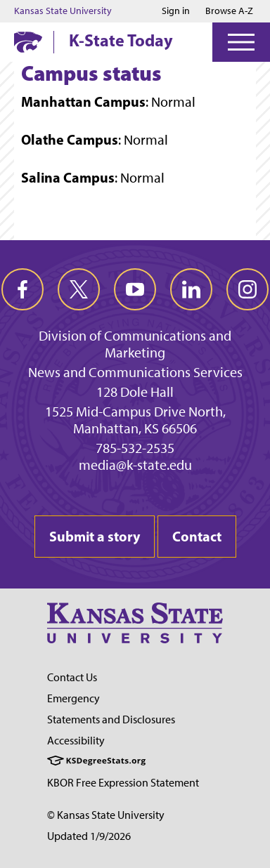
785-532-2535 (135, 448)
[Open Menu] (241, 42)
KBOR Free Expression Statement (123, 783)
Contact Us (72, 677)
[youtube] (135, 289)
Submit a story (95, 536)
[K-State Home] (28, 42)
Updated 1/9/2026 (89, 836)
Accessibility (76, 741)
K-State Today (121, 40)
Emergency (73, 698)
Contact (197, 536)
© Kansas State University (106, 815)
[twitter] (79, 289)
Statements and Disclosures (111, 719)
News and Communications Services (135, 372)
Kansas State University (63, 11)
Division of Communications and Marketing (135, 344)
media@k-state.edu (135, 465)
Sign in (176, 11)
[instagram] (247, 289)
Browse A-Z (229, 11)
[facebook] (22, 289)
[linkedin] (191, 289)
